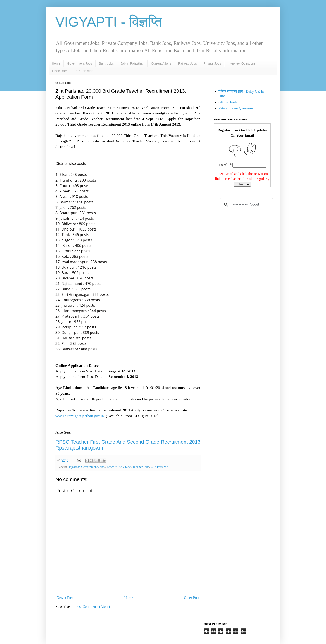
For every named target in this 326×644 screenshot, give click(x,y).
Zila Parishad (160, 467)
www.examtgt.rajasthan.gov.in (80, 416)
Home (56, 63)
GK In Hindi (228, 102)
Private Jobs (212, 63)
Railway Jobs (187, 63)
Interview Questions (242, 63)
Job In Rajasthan (132, 63)
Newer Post (65, 598)
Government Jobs (80, 63)
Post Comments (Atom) (93, 606)
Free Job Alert (83, 71)
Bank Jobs (106, 63)
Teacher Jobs (141, 467)
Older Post (192, 598)
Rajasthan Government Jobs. (86, 467)
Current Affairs (161, 63)
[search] (246, 205)
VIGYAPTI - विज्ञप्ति (109, 22)
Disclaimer (59, 71)
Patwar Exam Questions (236, 108)
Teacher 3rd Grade (119, 467)
